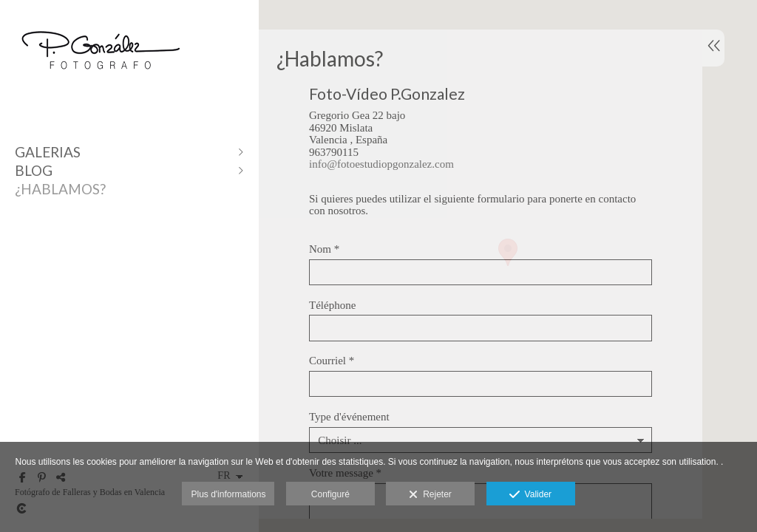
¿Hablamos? (60, 189)
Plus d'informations (228, 494)
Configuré (330, 494)
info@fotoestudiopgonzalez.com (381, 164)
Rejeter (430, 495)
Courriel (332, 361)
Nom (324, 249)
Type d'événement (349, 417)
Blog (34, 170)
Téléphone (332, 305)
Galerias (48, 152)
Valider (530, 495)
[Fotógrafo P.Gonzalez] (100, 83)
